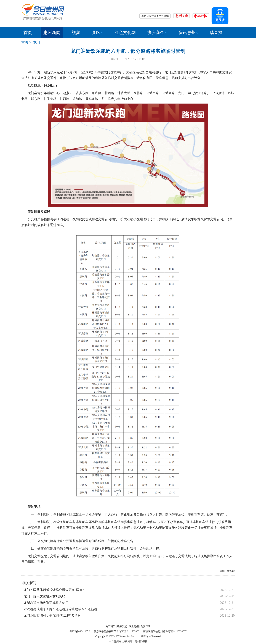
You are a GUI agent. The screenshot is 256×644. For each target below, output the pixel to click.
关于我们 (110, 626)
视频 (76, 33)
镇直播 (216, 33)
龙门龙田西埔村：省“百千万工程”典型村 (52, 616)
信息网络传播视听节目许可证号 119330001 (117, 631)
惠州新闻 (52, 33)
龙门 (37, 42)
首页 (28, 33)
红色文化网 (125, 33)
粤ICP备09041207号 (80, 631)
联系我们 (122, 626)
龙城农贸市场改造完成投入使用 (46, 603)
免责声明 (146, 626)
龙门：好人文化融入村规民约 (44, 596)
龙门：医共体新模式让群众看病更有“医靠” (54, 590)
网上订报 (134, 626)
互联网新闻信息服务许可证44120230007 (165, 631)
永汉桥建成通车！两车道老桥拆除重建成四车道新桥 (60, 609)
